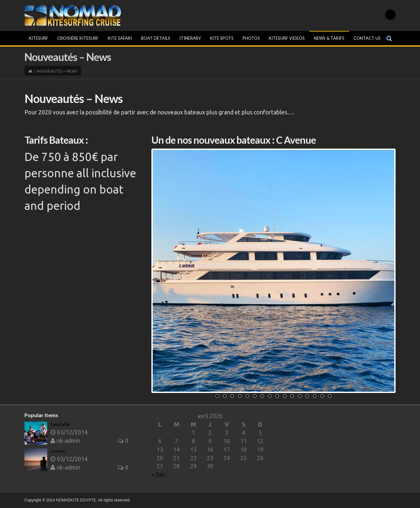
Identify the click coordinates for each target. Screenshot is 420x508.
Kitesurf (39, 38)
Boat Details (156, 38)
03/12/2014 (69, 432)
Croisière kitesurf (78, 38)
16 (330, 396)
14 (315, 396)
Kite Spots (222, 38)
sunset (58, 451)
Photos (251, 38)
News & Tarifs (329, 38)
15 (322, 396)
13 (307, 396)
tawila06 (60, 424)
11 (292, 396)
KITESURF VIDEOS (287, 38)
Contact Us (367, 38)
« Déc (159, 474)
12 (300, 396)
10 (285, 396)
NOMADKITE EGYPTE (76, 500)
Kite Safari (120, 38)
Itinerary (190, 38)
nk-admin (65, 441)
